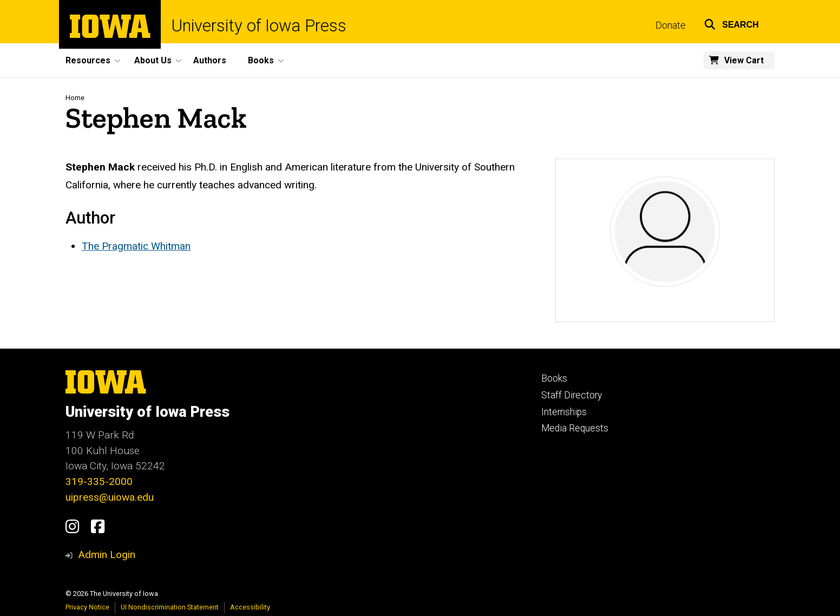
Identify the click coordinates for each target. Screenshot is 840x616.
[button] (731, 23)
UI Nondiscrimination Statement (170, 607)
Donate (671, 25)
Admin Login (107, 555)
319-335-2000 (99, 481)
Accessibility (250, 607)
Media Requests (575, 428)
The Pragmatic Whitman (136, 246)
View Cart (744, 60)
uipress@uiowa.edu (110, 497)
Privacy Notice (87, 607)
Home (75, 98)
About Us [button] (153, 60)
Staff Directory (572, 395)
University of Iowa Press (259, 26)
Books (554, 378)
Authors (210, 60)
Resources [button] (88, 60)
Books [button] (261, 60)
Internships (564, 412)
